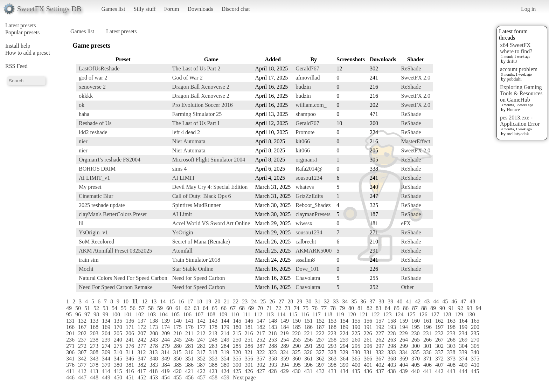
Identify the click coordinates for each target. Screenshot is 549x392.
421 (189, 371)
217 (260, 333)
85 (397, 308)
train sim (89, 260)
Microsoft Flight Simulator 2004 (209, 160)
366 (368, 359)
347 (142, 359)
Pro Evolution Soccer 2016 (203, 105)
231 (427, 333)
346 (130, 359)
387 (201, 365)
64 (206, 308)
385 (178, 365)
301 (428, 346)
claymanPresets (313, 214)
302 (439, 346)
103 (152, 314)
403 (392, 365)
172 (142, 327)
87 (415, 308)
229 (403, 333)
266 (428, 340)
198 (451, 327)
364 (344, 359)
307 (82, 352)
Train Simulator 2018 (196, 260)
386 (189, 365)
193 (392, 327)
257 (320, 340)
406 (428, 365)
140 (178, 321)
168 (94, 327)
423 (213, 371)
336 (427, 352)
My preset (90, 187)
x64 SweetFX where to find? (516, 48)
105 (175, 314)
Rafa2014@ (309, 169)
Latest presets (21, 25)
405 (416, 365)
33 (336, 301)
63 (196, 308)
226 (368, 333)
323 (272, 352)
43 (427, 301)
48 (472, 301)
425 (237, 371)
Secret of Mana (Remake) (201, 242)
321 (249, 352)
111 (246, 314)
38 (381, 301)
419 (165, 371)
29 (299, 301)
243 (154, 340)
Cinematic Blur (96, 196)
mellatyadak (518, 134)
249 (225, 340)
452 (142, 377)
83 (378, 308)
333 (391, 352)
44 (436, 301)
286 (249, 346)
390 (237, 365)
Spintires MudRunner (196, 205)
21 (227, 301)
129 (459, 314)
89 (433, 308)
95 (69, 314)
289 (285, 346)
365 (356, 359)
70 (260, 308)
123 (387, 314)
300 (416, 346)
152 (320, 321)
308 (94, 352)
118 (328, 314)
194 (404, 327)
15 (172, 301)
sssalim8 (305, 260)
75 (306, 308)
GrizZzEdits (309, 196)
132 (82, 321)
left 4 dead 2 (186, 132)
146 (249, 321)
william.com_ (311, 105)
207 (142, 333)
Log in (528, 9)
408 (451, 365)
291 (308, 346)
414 (106, 371)
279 (166, 346)
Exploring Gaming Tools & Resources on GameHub (521, 93)
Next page (244, 377)
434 (344, 371)
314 (165, 352)
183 (273, 327)
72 (278, 308)
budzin (303, 87)
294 (344, 346)
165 (475, 321)
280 (178, 346)
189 (344, 327)
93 (470, 308)
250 (237, 340)
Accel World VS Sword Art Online (211, 223)
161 (428, 321)
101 (128, 314)
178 (213, 327)
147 (261, 321)
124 (399, 314)
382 (142, 365)
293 (332, 346)
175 (178, 327)
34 (345, 301)
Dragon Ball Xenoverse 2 (201, 87)
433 (332, 371)
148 (273, 321)
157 (380, 321)
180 (237, 327)
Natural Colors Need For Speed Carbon (123, 278)
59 (160, 308)
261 (368, 340)
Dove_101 (307, 269)
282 (201, 346)
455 (178, 377)
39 (390, 301)
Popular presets (22, 32)
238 (94, 340)
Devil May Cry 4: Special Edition (210, 187)
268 (451, 340)
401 (368, 365)
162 (439, 321)
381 (130, 365)
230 (415, 333)
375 (475, 359)
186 (308, 327)
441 (427, 371)
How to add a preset (28, 53)
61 (178, 308)
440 (415, 371)
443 (451, 371)
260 (356, 340)
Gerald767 (307, 68)
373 (451, 359)
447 (82, 377)
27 (281, 301)
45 (445, 301)
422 (201, 371)
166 (70, 327)
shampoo (306, 114)
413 (94, 371)
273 (94, 346)
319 (225, 352)
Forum (172, 9)
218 (272, 333)
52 (96, 308)
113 (270, 314)
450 (118, 377)
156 (368, 321)
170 (118, 327)
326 (308, 352)
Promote (305, 132)
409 (463, 365)
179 (225, 327)
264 (404, 340)
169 (106, 327)
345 (118, 359)
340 (475, 352)
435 (356, 371)
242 (142, 340)
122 (375, 314)
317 (201, 352)
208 (154, 333)
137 (142, 321)
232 (439, 333)
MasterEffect (415, 141)
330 (356, 352)
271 (70, 346)
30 (308, 301)
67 (233, 308)
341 (70, 359)
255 (297, 340)
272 (82, 346)
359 (285, 359)
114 (281, 314)
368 (392, 359)
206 (130, 333)
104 (164, 314)
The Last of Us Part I (196, 123)
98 (96, 314)
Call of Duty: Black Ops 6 (202, 196)
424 (225, 371)
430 (296, 371)
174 (166, 327)
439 (403, 371)
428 (272, 371)
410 (475, 365)
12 (145, 301)
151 (308, 321)
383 (154, 365)
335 (415, 352)
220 (296, 333)
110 (235, 314)
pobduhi (514, 79)
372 (439, 359)
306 (70, 352)
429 (284, 371)
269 (463, 340)
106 (187, 314)
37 (372, 301)
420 (177, 371)
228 (391, 333)
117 (316, 314)
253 (273, 340)
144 (225, 321)
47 (463, 301)
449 (106, 377)
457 (201, 377)
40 (399, 301)
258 (332, 340)
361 (308, 359)
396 (308, 365)
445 (475, 371)
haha (84, 114)
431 (308, 371)
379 (106, 365)
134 (106, 321)
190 (356, 327)
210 (178, 333)
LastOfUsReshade (99, 68)
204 (106, 333)
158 (392, 321)
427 (260, 371)
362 (320, 359)
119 (340, 314)
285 (237, 346)
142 (201, 321)
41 (409, 301)
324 (284, 352)
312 (141, 352)
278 (154, 346)
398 (332, 365)
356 (249, 359)
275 (118, 346)
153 (332, 321)
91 (451, 308)
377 (82, 365)
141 (189, 321)
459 (225, 377)
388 (213, 365)
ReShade (411, 68)
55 (124, 308)
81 (360, 308)
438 (391, 371)
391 (249, 365)
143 (213, 321)
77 (324, 308)
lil (81, 223)
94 (479, 308)
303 (451, 346)
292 (320, 346)
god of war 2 (93, 78)
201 (70, 333)
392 (261, 365)
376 (70, 365)
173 (154, 327)
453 (154, 377)
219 (284, 333)
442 (439, 371)
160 (416, 321)
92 (460, 308)
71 (269, 308)
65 (215, 308)
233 (451, 333)
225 (356, 333)
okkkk (86, 96)
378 (94, 365)
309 (106, 352)
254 (285, 340)
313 (153, 352)
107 (199, 314)
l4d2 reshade (93, 132)
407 (439, 365)
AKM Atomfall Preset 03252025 (115, 251)
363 (332, 359)
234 (463, 333)
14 (163, 301)
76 (315, 308)
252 (261, 340)
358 (273, 359)
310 (118, 352)
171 (130, 327)
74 (297, 308)
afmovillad (308, 78)
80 (351, 308)
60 (169, 308)
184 (285, 327)
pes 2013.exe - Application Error (520, 121)
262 (380, 340)
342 (82, 359)
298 (392, 346)
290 (297, 346)
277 (142, 346)
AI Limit (182, 214)
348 (154, 359)
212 (201, 333)
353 (213, 359)
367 (380, 359)
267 (439, 340)
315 (177, 352)
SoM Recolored (96, 242)
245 (178, 340)
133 (94, 321)
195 (416, 327)
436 (368, 371)
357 (261, 359)
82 (369, 308)
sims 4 (179, 169)
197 (439, 327)
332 (380, 352)
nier (83, 141)
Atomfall (182, 251)
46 (454, 301)
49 (69, 308)
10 (126, 301)
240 (118, 340)
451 (130, 377)
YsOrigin (183, 232)
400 (356, 365)
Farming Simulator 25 (197, 114)
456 (189, 377)
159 (404, 321)
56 (133, 308)
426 (249, 371)
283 (213, 346)
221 (308, 333)
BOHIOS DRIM (97, 169)
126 (423, 314)
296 (368, 346)
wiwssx (304, 223)
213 (213, 333)
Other (407, 287)
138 (154, 321)
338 (451, 352)
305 (475, 346)
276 (130, 346)
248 (213, 340)
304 (463, 346)
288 (273, 346)
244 (166, 340)
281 (189, 346)
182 (261, 327)
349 (166, 359)
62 (187, 308)
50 (78, 308)
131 (70, 321)
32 (327, 301)
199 (463, 327)
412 (82, 371)
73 (287, 308)
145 (237, 321)
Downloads (200, 9)
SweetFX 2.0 (416, 78)
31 (318, 301)
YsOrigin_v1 (93, 232)
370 (416, 359)
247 (201, 340)
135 (118, 321)
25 (263, 301)
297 (380, 346)
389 (225, 365)
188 (332, 327)
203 (94, 333)
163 (451, 321)
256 (308, 340)
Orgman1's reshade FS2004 (110, 160)
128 (447, 314)
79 (342, 308)
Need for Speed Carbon (199, 278)
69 (251, 308)
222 (320, 333)
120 (352, 314)
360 (297, 359)
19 (208, 301)
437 (380, 371)
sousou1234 (309, 178)
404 (404, 365)
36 (363, 301)
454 (166, 377)
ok (82, 105)
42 (418, 301)
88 (424, 308)
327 (320, 352)
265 (416, 340)
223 (332, 333)
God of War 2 (187, 78)
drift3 (512, 61)
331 (368, 352)
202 (82, 333)
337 (439, 352)
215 (237, 333)
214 (225, 333)
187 (320, 327)
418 (153, 371)
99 (105, 314)
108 (211, 314)
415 (118, 371)
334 (403, 352)
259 (344, 340)
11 (135, 301)
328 (332, 352)
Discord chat (235, 9)
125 (411, 314)
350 (178, 359)
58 (151, 308)
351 (189, 359)
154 (344, 321)
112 (258, 314)
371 (428, 359)
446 (70, 377)
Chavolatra (308, 278)
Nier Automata (189, 141)
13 (154, 301)
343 (94, 359)
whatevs (305, 187)
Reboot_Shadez (313, 205)
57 (142, 308)
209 (166, 333)
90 (442, 308)
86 (406, 308)
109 (223, 314)
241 (130, 340)
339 (463, 352)
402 (380, 365)
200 (475, 327)
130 (471, 314)
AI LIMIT (184, 178)
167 (82, 327)
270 (475, 340)
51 (87, 308)
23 (245, 301)
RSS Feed (16, 66)
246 (189, 340)
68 (242, 308)
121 (363, 314)
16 (181, 301)
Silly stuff (145, 9)
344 (106, 359)
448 (94, 377)
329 (344, 352)
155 (356, 321)
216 (249, 333)
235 (475, 333)
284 (225, 346)
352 (201, 359)
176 (189, 327)
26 (272, 301)
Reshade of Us (95, 123)
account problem (519, 69)
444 (463, 371)
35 (354, 301)
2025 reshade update (102, 205)
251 (249, 340)
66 (224, 308)
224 (344, 333)
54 (114, 308)
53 (105, 308)
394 (285, 365)
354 (225, 359)
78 (333, 308)
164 (463, 321)
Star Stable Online (193, 269)
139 (166, 321)
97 (87, 314)
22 (236, 301)
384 (166, 365)
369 (404, 359)
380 (118, 365)
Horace (513, 109)
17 (190, 301)
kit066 (303, 141)
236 (70, 340)
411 (70, 371)
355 (237, 359)
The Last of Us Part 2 (196, 68)
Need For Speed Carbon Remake (116, 287)
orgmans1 (307, 160)
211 (189, 333)
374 (463, 359)
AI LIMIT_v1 (94, 178)
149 (285, 321)
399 (344, 365)
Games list (113, 9)
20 (217, 301)
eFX (406, 223)
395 (297, 365)
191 (368, 327)
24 (254, 301)
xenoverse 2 (92, 87)
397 (320, 365)
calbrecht (306, 242)
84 (388, 308)
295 (356, 346)
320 (237, 352)
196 (428, 327)
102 (140, 314)
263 (392, 340)
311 (130, 352)
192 (380, 327)
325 (296, 352)
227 (380, 333)
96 (78, 314)
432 (320, 371)
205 (118, 333)
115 (293, 314)
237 (82, 340)
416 (130, 371)
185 (297, 327)
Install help (18, 46)
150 (297, 321)
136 (130, 321)
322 (260, 352)
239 (106, 340)
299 (404, 346)
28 (290, 301)
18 (199, 301)
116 (305, 314)
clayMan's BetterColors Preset (113, 214)
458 (213, 377)
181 (249, 327)
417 (141, 371)
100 (116, 314)
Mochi (86, 269)
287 (261, 346)
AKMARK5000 (314, 251)
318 (213, 352)
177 (201, 327)
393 (273, 365)
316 (189, 352)
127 (435, 314)
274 (106, 346)
